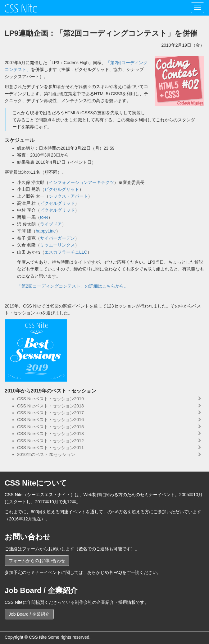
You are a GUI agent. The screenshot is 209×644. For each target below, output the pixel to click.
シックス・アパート (68, 196)
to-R (44, 217)
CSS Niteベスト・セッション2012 (50, 441)
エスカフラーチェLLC (66, 252)
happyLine (46, 231)
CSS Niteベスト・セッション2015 (50, 427)
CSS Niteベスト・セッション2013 (50, 434)
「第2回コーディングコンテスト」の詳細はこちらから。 (73, 286)
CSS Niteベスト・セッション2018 (50, 406)
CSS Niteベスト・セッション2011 (50, 448)
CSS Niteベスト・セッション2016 (50, 420)
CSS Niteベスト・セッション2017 (50, 413)
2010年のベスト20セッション (46, 454)
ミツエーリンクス (57, 245)
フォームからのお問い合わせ (37, 561)
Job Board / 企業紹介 (29, 614)
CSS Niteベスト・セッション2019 (50, 399)
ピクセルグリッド (62, 189)
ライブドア (51, 224)
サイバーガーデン (57, 238)
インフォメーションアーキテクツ (81, 182)
